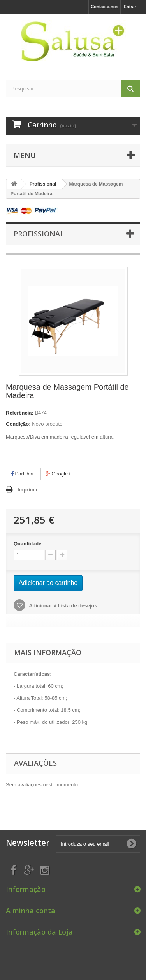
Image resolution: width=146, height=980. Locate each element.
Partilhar (22, 474)
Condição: (18, 424)
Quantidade (28, 544)
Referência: (20, 413)
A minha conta (31, 911)
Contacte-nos (104, 7)
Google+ (58, 474)
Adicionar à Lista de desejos (62, 606)
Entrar (130, 7)
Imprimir (28, 490)
